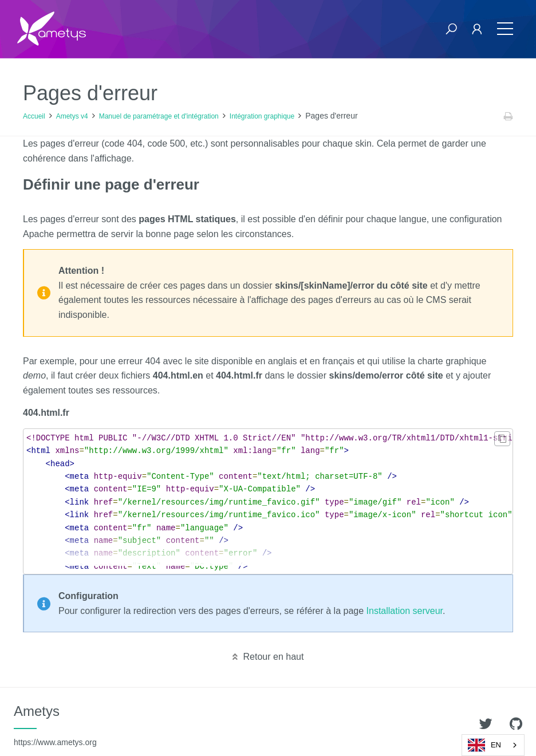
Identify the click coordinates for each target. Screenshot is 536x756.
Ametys (55, 725)
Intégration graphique (262, 116)
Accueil (34, 116)
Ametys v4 (72, 116)
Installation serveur (405, 611)
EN (484, 745)
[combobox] (493, 745)
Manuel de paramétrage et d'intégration (159, 116)
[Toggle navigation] (505, 29)
